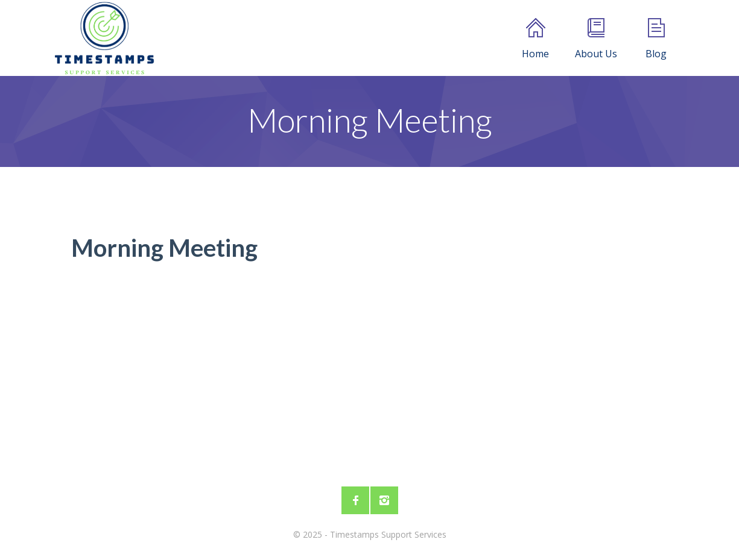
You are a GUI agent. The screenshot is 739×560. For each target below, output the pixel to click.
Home (535, 39)
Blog (656, 39)
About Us (596, 39)
